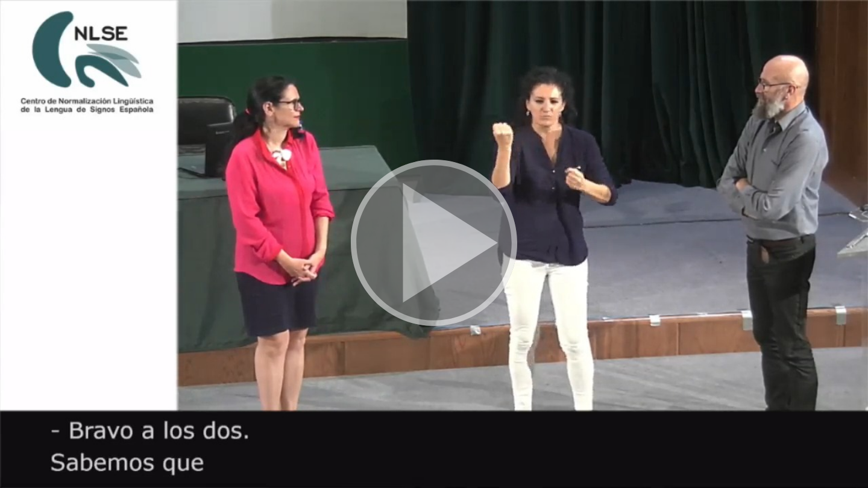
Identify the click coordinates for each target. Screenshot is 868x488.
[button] (434, 244)
